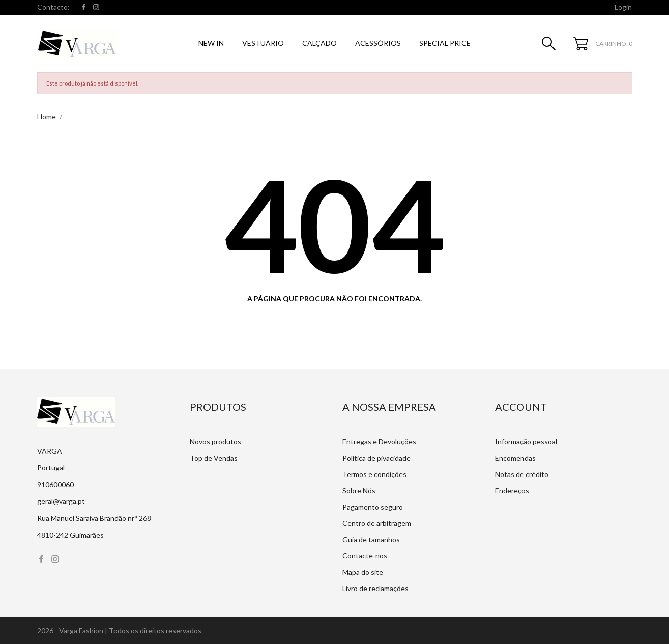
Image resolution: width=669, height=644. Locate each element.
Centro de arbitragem (377, 523)
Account (521, 407)
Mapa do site (363, 572)
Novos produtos (215, 442)
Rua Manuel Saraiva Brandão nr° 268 (94, 518)
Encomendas (515, 458)
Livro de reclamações (375, 588)
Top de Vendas (214, 458)
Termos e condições (374, 474)
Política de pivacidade (376, 458)
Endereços (512, 491)
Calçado (319, 43)
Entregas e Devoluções (379, 442)
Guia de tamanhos (371, 539)
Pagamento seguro (373, 507)
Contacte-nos (365, 556)
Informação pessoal (526, 442)
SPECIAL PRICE (445, 43)
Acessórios (378, 43)
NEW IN (211, 43)
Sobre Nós (359, 491)
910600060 (55, 484)
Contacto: (53, 7)
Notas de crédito (522, 474)
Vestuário (263, 43)
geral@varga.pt (61, 501)
